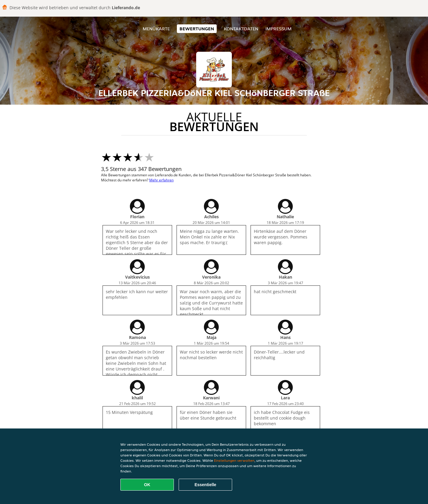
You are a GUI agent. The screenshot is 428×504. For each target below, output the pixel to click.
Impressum (278, 29)
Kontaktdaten (241, 29)
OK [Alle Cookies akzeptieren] (147, 485)
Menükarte (156, 29)
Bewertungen (197, 29)
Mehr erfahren (161, 180)
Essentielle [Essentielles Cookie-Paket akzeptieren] (205, 485)
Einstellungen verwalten (234, 460)
